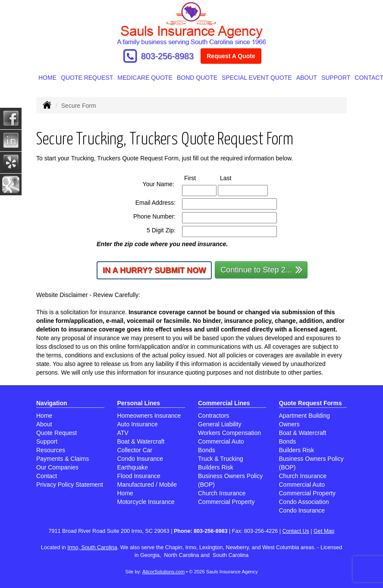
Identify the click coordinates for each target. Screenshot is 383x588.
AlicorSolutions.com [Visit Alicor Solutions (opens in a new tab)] (163, 572)
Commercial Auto (221, 441)
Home (47, 78)
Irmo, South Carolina (92, 547)
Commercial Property (226, 502)
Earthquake (133, 467)
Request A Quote (231, 56)
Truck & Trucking (221, 459)
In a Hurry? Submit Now (154, 270)
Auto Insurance (138, 424)
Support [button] (336, 78)
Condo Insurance (140, 459)
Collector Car (135, 450)
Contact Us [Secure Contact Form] (296, 531)
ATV (123, 433)
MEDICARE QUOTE (145, 78)
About (307, 78)
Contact (47, 476)
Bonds (207, 450)
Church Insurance (222, 493)
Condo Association (304, 502)
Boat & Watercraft (141, 441)
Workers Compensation (229, 433)
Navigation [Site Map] (52, 403)
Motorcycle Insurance (146, 502)
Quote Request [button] (87, 78)
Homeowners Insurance (149, 416)
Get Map (324, 531)
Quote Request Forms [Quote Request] (311, 403)
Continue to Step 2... (262, 269)
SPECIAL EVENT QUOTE (257, 78)
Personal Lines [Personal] (139, 403)
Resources (51, 450)
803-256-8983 (167, 56)
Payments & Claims (63, 459)
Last (234, 178)
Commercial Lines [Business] (224, 403)
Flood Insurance (139, 476)
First (198, 178)
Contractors (213, 416)
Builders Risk (216, 467)
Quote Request (57, 433)
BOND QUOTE (197, 78)
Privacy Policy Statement (70, 485)
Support (47, 441)
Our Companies (57, 467)
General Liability (220, 424)
